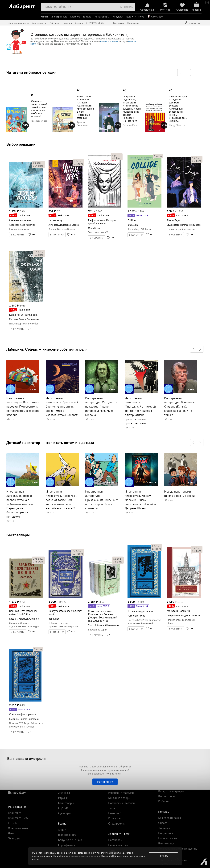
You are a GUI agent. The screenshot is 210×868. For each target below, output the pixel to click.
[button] (181, 72)
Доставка (164, 828)
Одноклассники (18, 828)
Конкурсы (114, 818)
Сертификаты (39, 23)
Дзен (11, 833)
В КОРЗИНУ (18, 235)
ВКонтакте (15, 813)
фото (38, 166)
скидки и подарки (109, 41)
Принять (163, 856)
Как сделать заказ (170, 818)
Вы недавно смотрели (26, 758)
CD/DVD (63, 808)
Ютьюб (12, 823)
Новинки (67, 23)
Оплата (163, 823)
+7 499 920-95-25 (95, 23)
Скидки (79, 23)
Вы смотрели (167, 796)
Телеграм (14, 838)
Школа (87, 17)
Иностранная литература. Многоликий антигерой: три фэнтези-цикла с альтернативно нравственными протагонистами (141, 411)
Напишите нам (168, 838)
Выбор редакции (21, 144)
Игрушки (118, 17)
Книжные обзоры (119, 798)
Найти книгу (105, 782)
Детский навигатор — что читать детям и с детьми (50, 443)
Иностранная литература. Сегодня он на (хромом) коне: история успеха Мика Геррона (101, 407)
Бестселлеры (18, 535)
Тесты (112, 808)
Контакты (119, 23)
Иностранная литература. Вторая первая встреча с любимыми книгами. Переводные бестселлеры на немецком (20, 504)
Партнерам (115, 840)
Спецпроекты (117, 823)
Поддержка (133, 23)
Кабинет (164, 801)
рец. (37, 163)
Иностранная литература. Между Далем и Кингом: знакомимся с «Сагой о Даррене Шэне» (140, 500)
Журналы (64, 793)
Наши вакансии (118, 845)
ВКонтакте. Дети (18, 818)
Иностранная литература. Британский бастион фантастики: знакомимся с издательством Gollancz (62, 407)
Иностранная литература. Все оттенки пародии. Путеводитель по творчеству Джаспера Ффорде (23, 407)
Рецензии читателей (121, 793)
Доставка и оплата (19, 23)
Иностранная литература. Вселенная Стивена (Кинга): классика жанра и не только (180, 407)
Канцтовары (102, 17)
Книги (44, 17)
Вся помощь (166, 843)
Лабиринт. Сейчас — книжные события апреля (47, 349)
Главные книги (67, 835)
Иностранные (59, 17)
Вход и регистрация (171, 791)
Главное (75, 17)
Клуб (141, 17)
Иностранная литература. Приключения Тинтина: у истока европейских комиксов (101, 500)
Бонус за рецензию (70, 840)
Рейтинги (54, 23)
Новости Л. (115, 813)
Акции (62, 830)
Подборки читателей (121, 803)
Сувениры (64, 813)
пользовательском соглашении (84, 856)
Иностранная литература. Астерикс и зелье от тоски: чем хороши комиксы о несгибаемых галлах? (62, 500)
